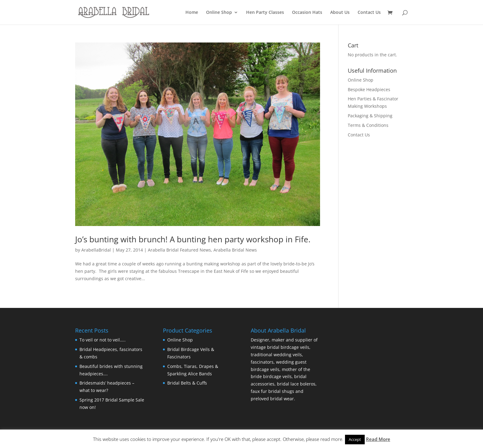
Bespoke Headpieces (369, 89)
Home (192, 13)
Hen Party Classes (265, 13)
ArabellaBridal (96, 250)
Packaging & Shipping (370, 116)
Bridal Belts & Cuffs (187, 383)
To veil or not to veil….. (103, 340)
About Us (340, 13)
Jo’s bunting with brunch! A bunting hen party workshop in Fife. (193, 239)
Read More (378, 439)
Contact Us (369, 13)
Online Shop (219, 13)
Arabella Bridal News (235, 250)
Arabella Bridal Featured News (179, 250)
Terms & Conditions (368, 125)
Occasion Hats (307, 13)
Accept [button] (355, 439)
